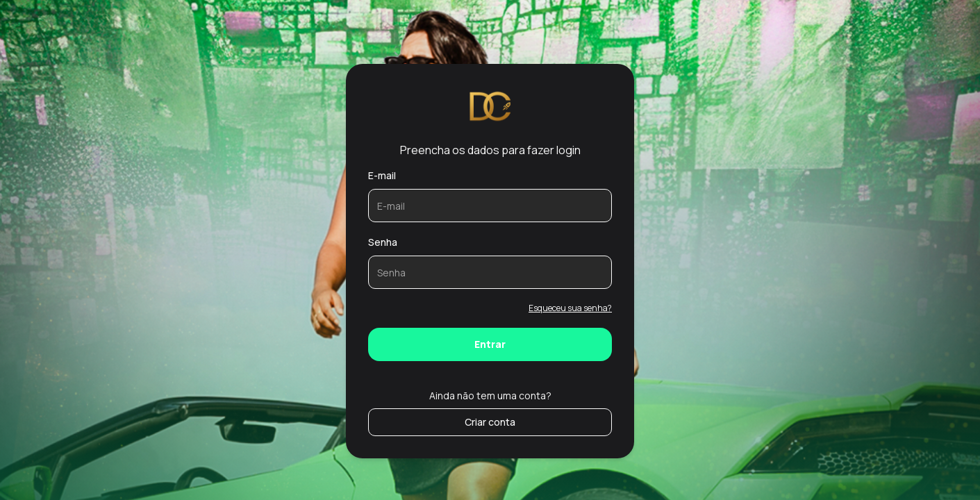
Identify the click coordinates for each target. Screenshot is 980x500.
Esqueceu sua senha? (570, 308)
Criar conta (490, 422)
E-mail (382, 175)
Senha (383, 242)
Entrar (490, 344)
